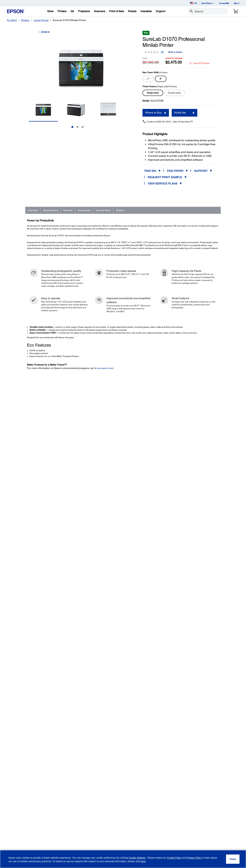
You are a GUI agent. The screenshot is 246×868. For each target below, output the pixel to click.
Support (201, 171)
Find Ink (150, 171)
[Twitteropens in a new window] (168, 850)
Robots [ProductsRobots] (15, 806)
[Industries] (146, 11)
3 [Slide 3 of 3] (83, 127)
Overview (33, 210)
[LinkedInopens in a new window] (184, 850)
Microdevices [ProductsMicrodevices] (18, 811)
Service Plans (103, 210)
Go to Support (38, 713)
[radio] (148, 79)
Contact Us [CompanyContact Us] (125, 835)
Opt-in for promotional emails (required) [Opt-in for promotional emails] (182, 802)
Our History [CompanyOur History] (125, 792)
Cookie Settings (137, 858)
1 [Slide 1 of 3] (72, 127)
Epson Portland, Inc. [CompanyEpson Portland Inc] (129, 820)
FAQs (169, 702)
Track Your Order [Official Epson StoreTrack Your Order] (92, 805)
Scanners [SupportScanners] (52, 796)
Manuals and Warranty (177, 705)
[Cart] (236, 11)
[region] (123, 859)
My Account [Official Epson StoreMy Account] (89, 819)
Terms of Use (196, 818)
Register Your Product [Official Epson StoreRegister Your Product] (94, 809)
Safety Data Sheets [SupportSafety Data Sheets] (57, 838)
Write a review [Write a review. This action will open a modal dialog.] (175, 52)
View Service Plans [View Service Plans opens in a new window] (162, 184)
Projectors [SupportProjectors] (52, 792)
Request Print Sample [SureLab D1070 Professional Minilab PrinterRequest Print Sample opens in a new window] (165, 177)
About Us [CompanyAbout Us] (124, 787)
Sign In (237, 3)
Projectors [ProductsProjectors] (17, 792)
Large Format (41, 20)
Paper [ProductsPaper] (14, 825)
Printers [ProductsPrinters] (15, 787)
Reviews (68, 210)
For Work (12, 20)
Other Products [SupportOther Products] (55, 820)
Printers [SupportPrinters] (51, 787)
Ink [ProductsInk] (13, 820)
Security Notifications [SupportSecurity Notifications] (58, 848)
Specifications (51, 210)
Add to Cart (198, 581)
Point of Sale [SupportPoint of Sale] (54, 801)
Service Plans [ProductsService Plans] (19, 830)
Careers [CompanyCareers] (123, 801)
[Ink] (72, 11)
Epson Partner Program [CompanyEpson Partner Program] (131, 806)
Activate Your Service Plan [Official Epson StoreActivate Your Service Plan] (97, 814)
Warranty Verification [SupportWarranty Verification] (58, 825)
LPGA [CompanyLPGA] (122, 816)
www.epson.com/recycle (89, 763)
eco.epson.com (105, 368)
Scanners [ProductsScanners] (16, 796)
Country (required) (211, 787)
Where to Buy (153, 113)
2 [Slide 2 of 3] (77, 127)
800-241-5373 (164, 122)
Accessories (84, 210)
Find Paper (175, 171)
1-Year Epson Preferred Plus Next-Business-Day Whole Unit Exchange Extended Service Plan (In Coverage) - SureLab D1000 (59, 622)
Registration (173, 708)
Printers (25, 20)
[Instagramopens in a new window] (193, 850)
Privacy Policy (181, 810)
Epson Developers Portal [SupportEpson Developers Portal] (60, 843)
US (193, 3)
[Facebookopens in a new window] (160, 850)
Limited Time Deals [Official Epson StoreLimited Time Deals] (93, 792)
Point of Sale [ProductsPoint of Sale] (18, 801)
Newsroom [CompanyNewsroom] (124, 825)
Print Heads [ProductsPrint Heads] (18, 816)
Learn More (68, 547)
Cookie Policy (174, 858)
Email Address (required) (170, 787)
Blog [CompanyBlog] (121, 830)
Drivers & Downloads (177, 698)
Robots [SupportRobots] (51, 806)
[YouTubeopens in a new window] (176, 850)
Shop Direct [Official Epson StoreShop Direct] (89, 787)
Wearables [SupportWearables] (53, 811)
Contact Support (174, 712)
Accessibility (224, 3)
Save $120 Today (199, 63)
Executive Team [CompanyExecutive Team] (127, 796)
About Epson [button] (208, 3)
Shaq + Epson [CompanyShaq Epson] (126, 811)
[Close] (233, 859)
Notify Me (180, 113)
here (143, 861)
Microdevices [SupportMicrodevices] (54, 816)
